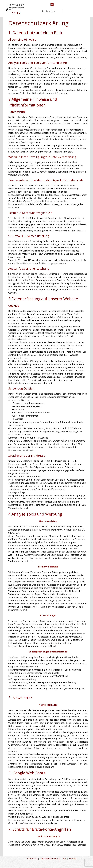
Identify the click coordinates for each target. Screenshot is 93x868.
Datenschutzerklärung (50, 859)
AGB (65, 859)
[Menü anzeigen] (52, 5)
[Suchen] (43, 11)
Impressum (32, 859)
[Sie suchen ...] (54, 11)
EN (19, 13)
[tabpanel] (16, 13)
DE (13, 13)
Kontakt (73, 859)
